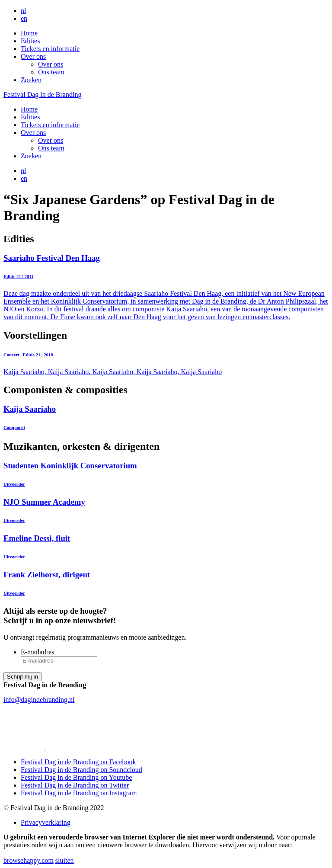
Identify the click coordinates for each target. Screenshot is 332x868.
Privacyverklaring (46, 822)
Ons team (51, 72)
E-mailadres (37, 652)
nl (23, 11)
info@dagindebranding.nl (39, 700)
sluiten (65, 860)
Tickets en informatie (50, 49)
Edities (30, 41)
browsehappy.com (29, 860)
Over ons (33, 56)
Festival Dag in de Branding (42, 94)
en (24, 18)
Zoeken (31, 80)
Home (29, 33)
